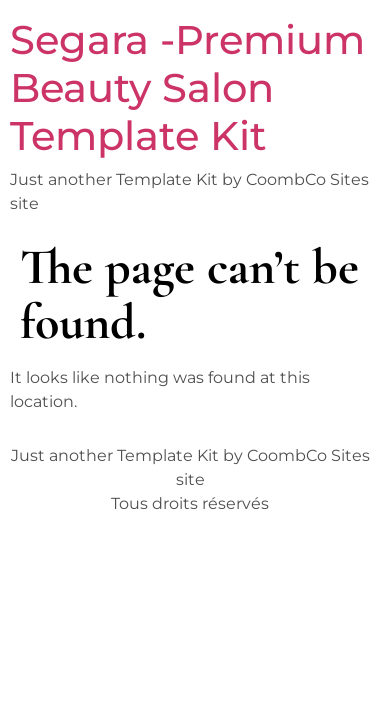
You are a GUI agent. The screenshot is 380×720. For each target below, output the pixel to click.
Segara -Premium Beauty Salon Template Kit (187, 87)
